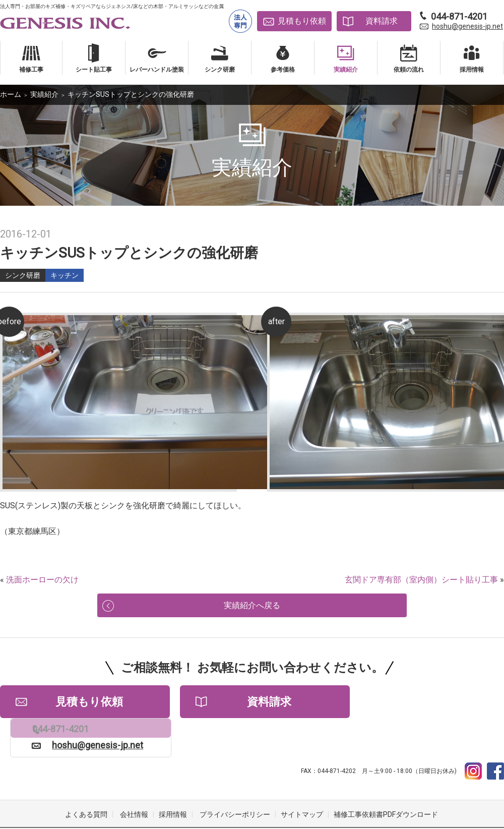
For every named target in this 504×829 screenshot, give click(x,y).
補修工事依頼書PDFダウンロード (386, 789)
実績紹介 (44, 94)
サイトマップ (302, 789)
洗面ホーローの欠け (42, 580)
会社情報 (134, 789)
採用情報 (173, 789)
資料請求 (382, 21)
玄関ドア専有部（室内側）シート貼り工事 (421, 580)
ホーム (11, 94)
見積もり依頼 (302, 21)
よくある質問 (86, 789)
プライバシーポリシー (235, 789)
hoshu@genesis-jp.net (467, 26)
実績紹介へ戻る (252, 611)
